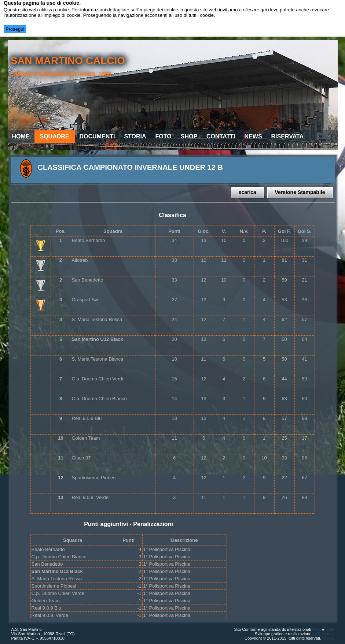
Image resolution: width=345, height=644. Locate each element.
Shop (189, 136)
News (253, 136)
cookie (328, 638)
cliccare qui (255, 10)
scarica (247, 192)
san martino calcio (68, 61)
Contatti (221, 136)
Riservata (288, 136)
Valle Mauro (323, 634)
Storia (135, 136)
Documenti (97, 136)
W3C (316, 629)
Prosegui (15, 29)
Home (21, 136)
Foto (164, 136)
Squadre (55, 136)
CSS (330, 629)
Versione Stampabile (300, 192)
